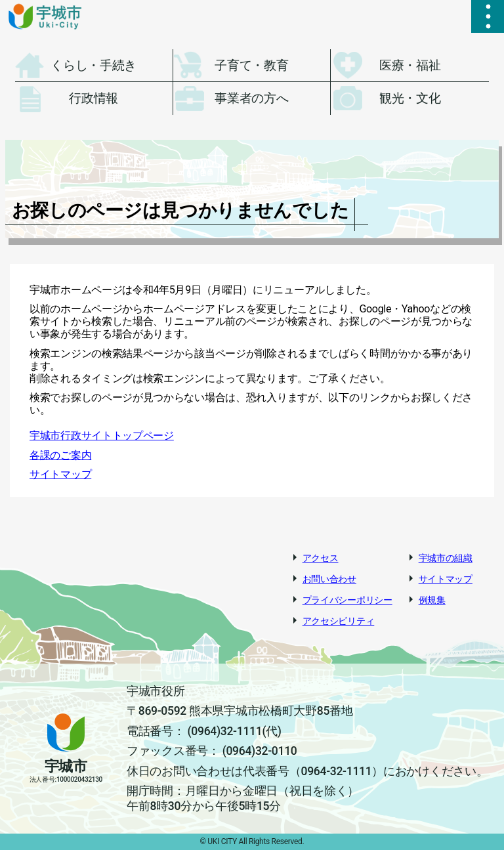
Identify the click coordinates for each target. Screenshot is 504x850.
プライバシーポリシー (347, 600)
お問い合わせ (329, 579)
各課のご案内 (60, 455)
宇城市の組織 (446, 558)
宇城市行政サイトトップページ (102, 436)
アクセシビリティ (339, 621)
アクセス (321, 558)
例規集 (432, 600)
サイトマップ (60, 474)
